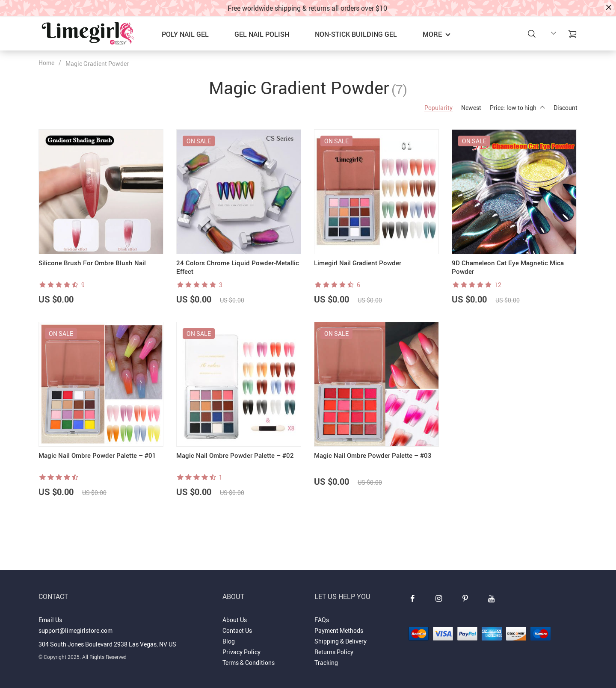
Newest (471, 108)
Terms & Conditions (249, 663)
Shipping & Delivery (341, 641)
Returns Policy (334, 652)
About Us (235, 620)
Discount (566, 108)
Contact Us (237, 630)
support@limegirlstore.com (76, 630)
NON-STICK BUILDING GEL (356, 34)
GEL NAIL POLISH (262, 34)
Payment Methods (339, 630)
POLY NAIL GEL (185, 34)
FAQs (322, 620)
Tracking (326, 663)
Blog (229, 641)
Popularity (438, 108)
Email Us (50, 620)
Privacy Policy (241, 652)
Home (46, 63)
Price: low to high (517, 108)
